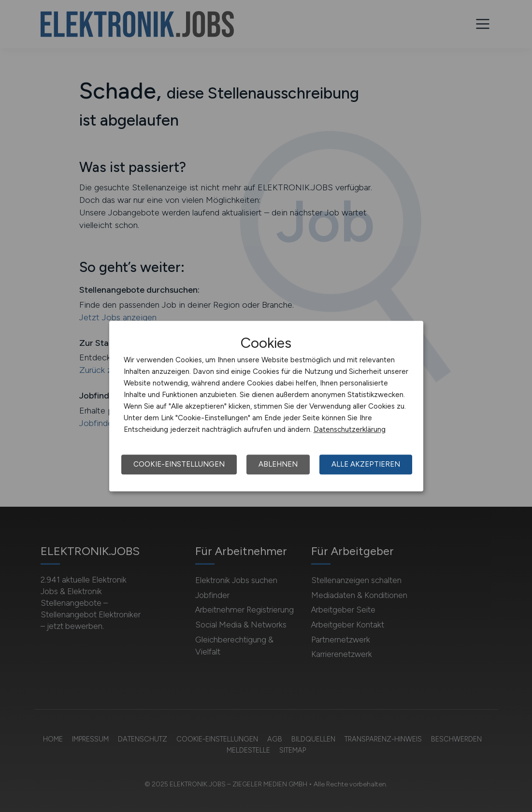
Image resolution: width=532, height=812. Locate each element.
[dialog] (266, 406)
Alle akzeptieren (366, 464)
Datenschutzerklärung (350, 429)
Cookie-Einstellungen (179, 464)
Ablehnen (278, 464)
